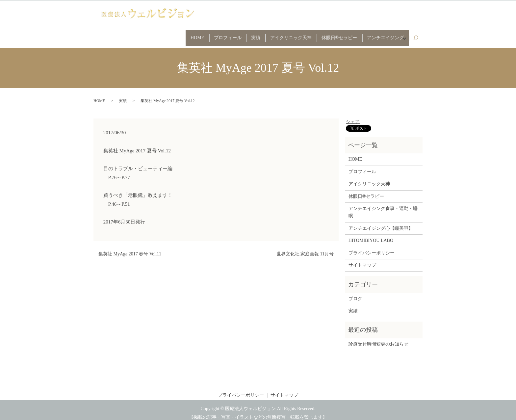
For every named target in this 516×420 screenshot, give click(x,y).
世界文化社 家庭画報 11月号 (305, 248)
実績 (240, 35)
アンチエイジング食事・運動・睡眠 (383, 206)
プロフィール (208, 35)
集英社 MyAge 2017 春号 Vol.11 (130, 248)
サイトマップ (362, 259)
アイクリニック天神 (279, 35)
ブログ (355, 293)
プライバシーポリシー (372, 247)
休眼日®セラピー (332, 35)
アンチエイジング (382, 35)
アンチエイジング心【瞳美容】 (381, 222)
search (419, 35)
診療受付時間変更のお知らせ (378, 338)
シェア (353, 116)
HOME (174, 35)
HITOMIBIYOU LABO (371, 235)
